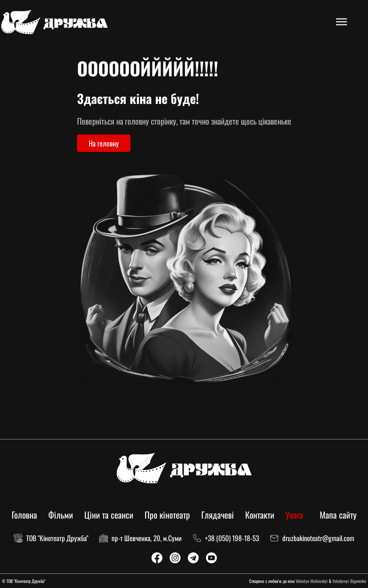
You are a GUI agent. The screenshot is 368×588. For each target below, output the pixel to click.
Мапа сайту (338, 515)
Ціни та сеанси (109, 515)
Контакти (260, 515)
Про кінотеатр (167, 515)
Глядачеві (218, 515)
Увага (294, 515)
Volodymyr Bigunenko (349, 581)
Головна (24, 515)
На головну (104, 143)
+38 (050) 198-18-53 (232, 538)
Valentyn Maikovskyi (312, 581)
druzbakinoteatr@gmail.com (318, 538)
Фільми (61, 515)
